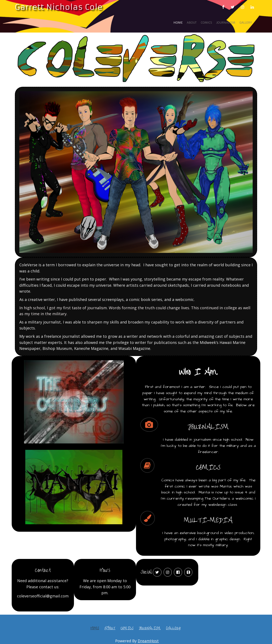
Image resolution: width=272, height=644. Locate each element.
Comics (206, 23)
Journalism (226, 23)
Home (178, 23)
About (192, 23)
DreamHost (148, 641)
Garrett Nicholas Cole (59, 7)
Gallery (246, 23)
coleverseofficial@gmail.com (43, 596)
